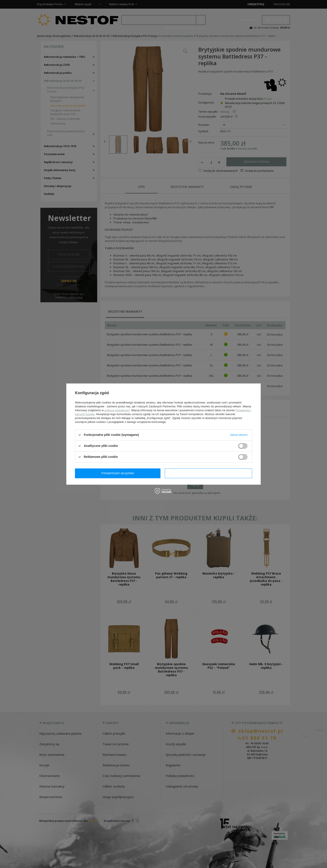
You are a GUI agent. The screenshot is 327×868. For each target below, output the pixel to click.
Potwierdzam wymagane (119, 473)
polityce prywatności (117, 410)
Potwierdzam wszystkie (209, 473)
